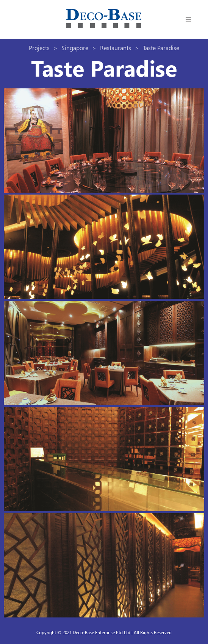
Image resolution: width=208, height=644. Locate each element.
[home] (104, 19)
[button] (189, 19)
